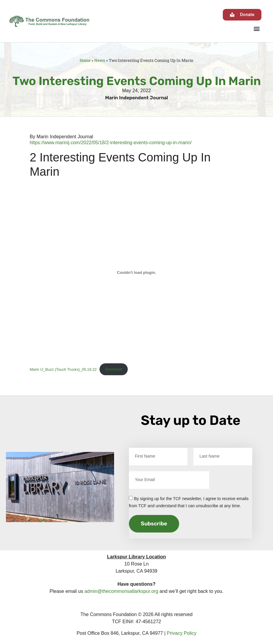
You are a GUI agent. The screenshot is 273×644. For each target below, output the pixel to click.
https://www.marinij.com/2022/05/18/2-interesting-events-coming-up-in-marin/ (111, 143)
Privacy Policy (182, 633)
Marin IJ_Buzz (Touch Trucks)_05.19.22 (63, 369)
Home (85, 60)
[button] (257, 28)
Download (114, 369)
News (100, 60)
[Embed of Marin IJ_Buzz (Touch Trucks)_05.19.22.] (136, 273)
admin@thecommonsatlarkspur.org (121, 591)
